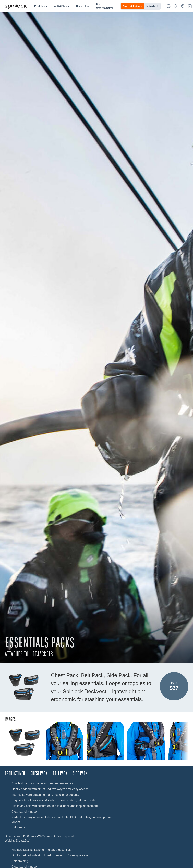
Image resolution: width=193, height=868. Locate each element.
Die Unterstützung (105, 6)
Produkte (41, 6)
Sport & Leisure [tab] (133, 6)
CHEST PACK (39, 773)
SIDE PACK (80, 773)
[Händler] (183, 6)
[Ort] (169, 6)
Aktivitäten (62, 6)
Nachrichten (83, 6)
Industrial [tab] (152, 6)
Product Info (15, 773)
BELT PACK (60, 773)
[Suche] (176, 6)
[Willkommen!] (16, 6)
